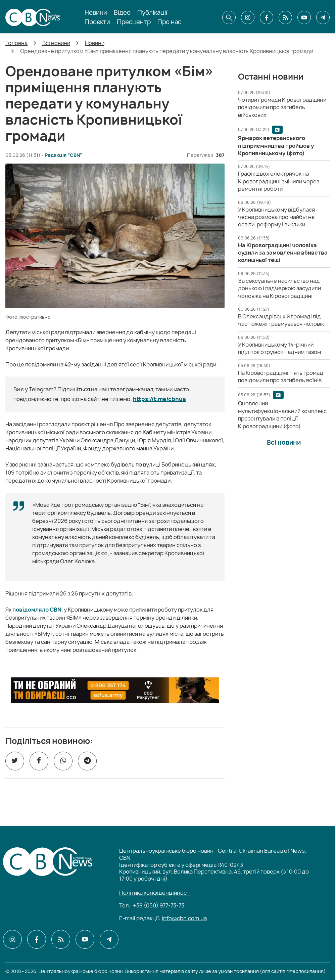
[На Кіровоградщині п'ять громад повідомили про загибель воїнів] (281, 376)
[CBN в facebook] (267, 17)
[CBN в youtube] (304, 17)
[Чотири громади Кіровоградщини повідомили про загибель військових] (282, 107)
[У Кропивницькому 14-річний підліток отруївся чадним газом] (279, 348)
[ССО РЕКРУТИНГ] (115, 691)
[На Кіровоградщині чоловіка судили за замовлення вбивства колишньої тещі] (283, 253)
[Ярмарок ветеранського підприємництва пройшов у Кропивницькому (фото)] (276, 146)
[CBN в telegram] (323, 17)
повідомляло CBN (37, 610)
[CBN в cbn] (285, 17)
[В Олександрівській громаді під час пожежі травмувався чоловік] (281, 320)
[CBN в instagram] (248, 17)
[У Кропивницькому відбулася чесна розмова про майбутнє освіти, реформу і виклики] (276, 217)
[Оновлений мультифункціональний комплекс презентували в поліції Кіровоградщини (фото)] (282, 415)
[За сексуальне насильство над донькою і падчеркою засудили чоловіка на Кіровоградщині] (279, 288)
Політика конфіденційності (155, 893)
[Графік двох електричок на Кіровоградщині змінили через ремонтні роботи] (279, 181)
